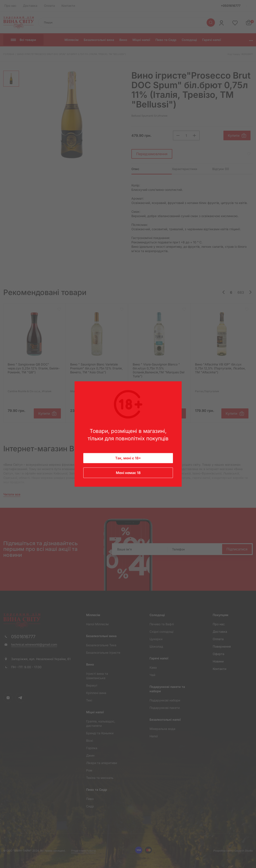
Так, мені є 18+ (128, 458)
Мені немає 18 (128, 473)
